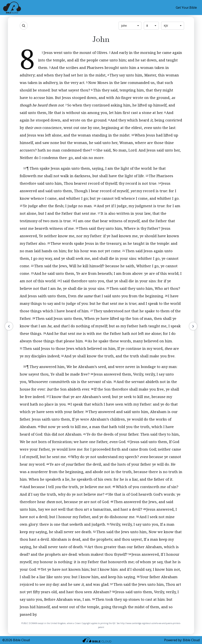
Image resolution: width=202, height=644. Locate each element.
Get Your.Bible (186, 8)
